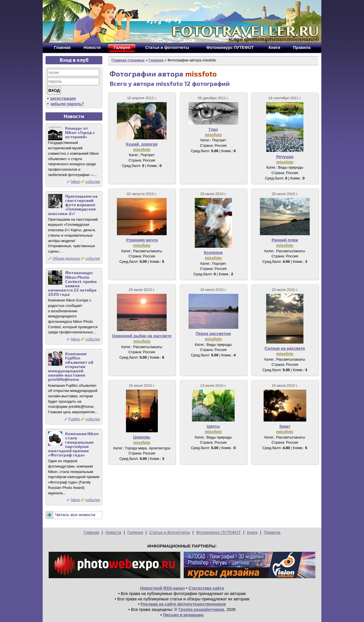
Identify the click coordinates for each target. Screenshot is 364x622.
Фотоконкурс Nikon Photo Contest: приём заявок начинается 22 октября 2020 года (72, 283)
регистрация (63, 98)
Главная (91, 532)
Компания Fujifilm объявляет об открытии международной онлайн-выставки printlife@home (71, 367)
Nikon (76, 182)
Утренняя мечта (142, 240)
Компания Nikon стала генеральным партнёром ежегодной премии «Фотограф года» (73, 444)
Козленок (213, 253)
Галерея (156, 60)
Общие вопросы (66, 258)
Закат (285, 426)
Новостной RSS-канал (163, 588)
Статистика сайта (206, 588)
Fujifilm (74, 419)
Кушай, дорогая (142, 144)
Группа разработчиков (201, 609)
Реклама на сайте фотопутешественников (183, 604)
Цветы (213, 426)
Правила (272, 532)
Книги (252, 532)
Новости (113, 532)
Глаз (213, 129)
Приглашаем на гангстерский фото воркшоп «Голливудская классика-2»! (73, 205)
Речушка (285, 157)
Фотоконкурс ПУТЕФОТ (219, 532)
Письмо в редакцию (183, 615)
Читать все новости (75, 515)
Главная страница (128, 60)
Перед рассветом (213, 334)
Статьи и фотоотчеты (170, 532)
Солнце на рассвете (285, 348)
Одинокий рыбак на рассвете (142, 336)
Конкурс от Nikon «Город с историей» (80, 132)
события (93, 182)
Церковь (142, 437)
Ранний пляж (285, 240)
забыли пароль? (67, 104)
